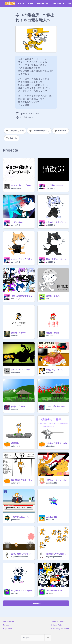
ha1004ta (15, 593)
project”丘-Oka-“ (19, 406)
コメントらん (17, 222)
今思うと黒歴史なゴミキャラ (22, 296)
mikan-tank (16, 446)
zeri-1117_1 (50, 188)
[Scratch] (10, 3)
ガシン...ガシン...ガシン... (22, 370)
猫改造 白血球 (53, 296)
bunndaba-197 (51, 483)
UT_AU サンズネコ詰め (21, 591)
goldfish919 (16, 520)
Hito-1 (48, 299)
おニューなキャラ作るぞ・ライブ (22, 259)
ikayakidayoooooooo (19, 557)
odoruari (15, 336)
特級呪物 (15, 443)
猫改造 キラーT (19, 333)
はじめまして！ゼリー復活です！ (57, 222)
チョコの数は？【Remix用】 (22, 185)
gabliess (15, 409)
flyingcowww (16, 188)
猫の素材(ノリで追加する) (57, 554)
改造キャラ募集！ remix (56, 443)
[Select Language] (36, 638)
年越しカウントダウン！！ (57, 370)
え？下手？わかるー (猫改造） (57, 185)
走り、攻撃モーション (21, 554)
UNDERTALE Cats (54, 591)
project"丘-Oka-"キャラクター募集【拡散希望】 (57, 406)
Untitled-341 (51, 517)
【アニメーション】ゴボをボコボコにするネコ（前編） (57, 480)
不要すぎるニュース (20, 517)
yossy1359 (50, 520)
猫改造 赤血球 (53, 333)
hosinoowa (16, 372)
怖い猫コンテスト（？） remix (22, 480)
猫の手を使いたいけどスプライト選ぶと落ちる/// (57, 259)
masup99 (49, 372)
